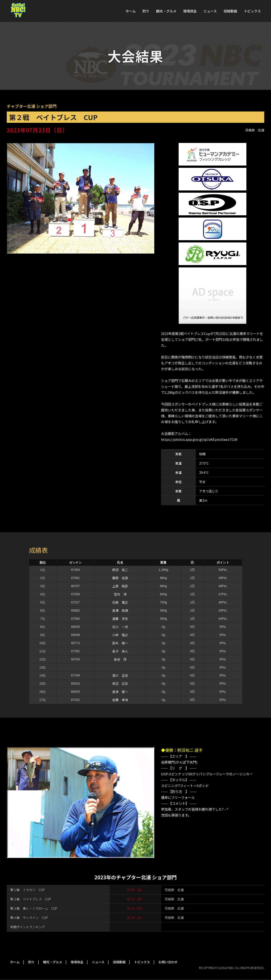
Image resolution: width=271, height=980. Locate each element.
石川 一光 (120, 627)
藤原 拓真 (120, 578)
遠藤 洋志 (120, 619)
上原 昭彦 (120, 586)
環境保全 (190, 11)
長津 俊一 (120, 692)
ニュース (210, 11)
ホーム (131, 11)
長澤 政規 (120, 610)
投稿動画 (230, 11)
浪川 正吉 (120, 675)
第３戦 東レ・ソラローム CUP (34, 908)
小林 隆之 (120, 635)
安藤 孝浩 (120, 700)
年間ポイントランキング (28, 927)
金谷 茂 (120, 659)
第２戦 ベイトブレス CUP (31, 899)
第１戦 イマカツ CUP (27, 890)
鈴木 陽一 (120, 643)
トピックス (252, 11)
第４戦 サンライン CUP (29, 918)
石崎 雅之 (120, 602)
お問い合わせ (168, 962)
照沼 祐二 (120, 570)
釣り (146, 11)
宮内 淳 (120, 594)
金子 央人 (120, 651)
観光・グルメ (166, 11)
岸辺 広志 (120, 683)
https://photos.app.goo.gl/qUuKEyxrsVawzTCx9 (199, 439)
